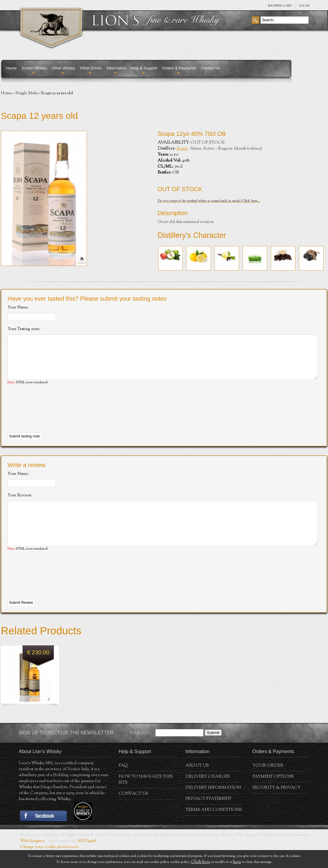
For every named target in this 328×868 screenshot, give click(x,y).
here (237, 862)
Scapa (182, 149)
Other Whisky (64, 68)
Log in (304, 6)
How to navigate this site (146, 798)
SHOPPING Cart (280, 6)
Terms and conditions (214, 828)
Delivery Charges (208, 795)
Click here (201, 862)
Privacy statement (208, 817)
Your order (268, 784)
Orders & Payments (179, 68)
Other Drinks (91, 68)
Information (116, 68)
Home (12, 68)
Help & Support (144, 68)
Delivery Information (213, 806)
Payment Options (273, 795)
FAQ (123, 784)
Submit (213, 751)
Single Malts (27, 93)
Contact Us (211, 68)
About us (197, 784)
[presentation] (53, 418)
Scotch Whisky (34, 68)
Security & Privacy (276, 806)
